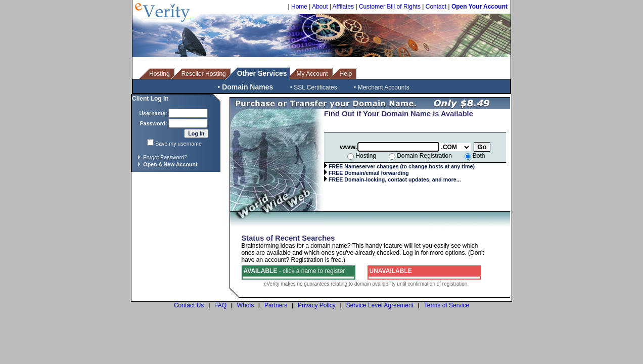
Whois (245, 305)
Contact (436, 7)
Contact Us (189, 305)
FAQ (220, 305)
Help (346, 74)
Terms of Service (447, 305)
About (320, 7)
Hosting (159, 74)
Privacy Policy (317, 305)
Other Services (262, 73)
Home (299, 7)
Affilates (343, 7)
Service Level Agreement (380, 305)
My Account (312, 74)
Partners (276, 305)
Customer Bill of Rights (390, 7)
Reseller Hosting (204, 74)
